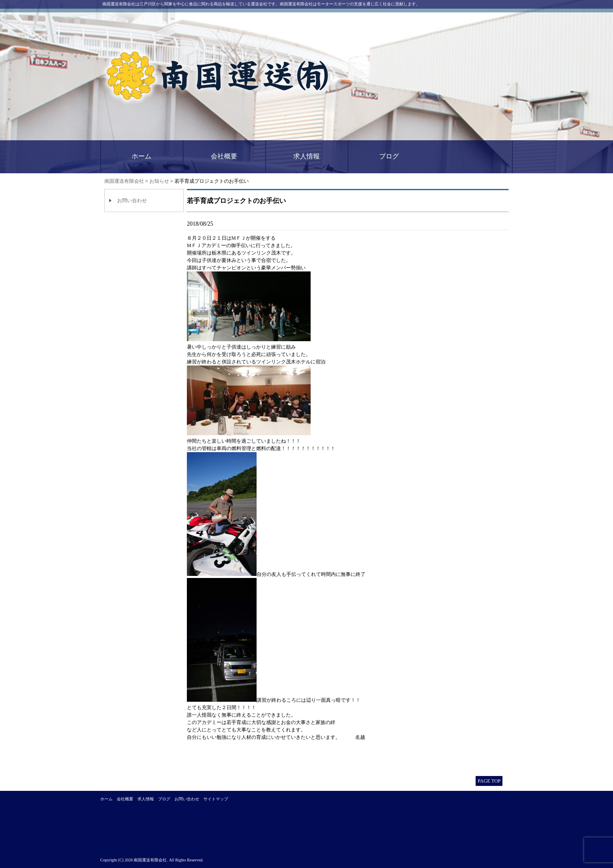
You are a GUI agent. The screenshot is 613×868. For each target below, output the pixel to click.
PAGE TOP (489, 781)
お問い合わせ (132, 200)
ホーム (141, 156)
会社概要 (224, 156)
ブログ (389, 156)
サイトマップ (216, 799)
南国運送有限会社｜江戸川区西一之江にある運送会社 (219, 76)
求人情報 (306, 156)
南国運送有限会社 (124, 181)
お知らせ (159, 181)
